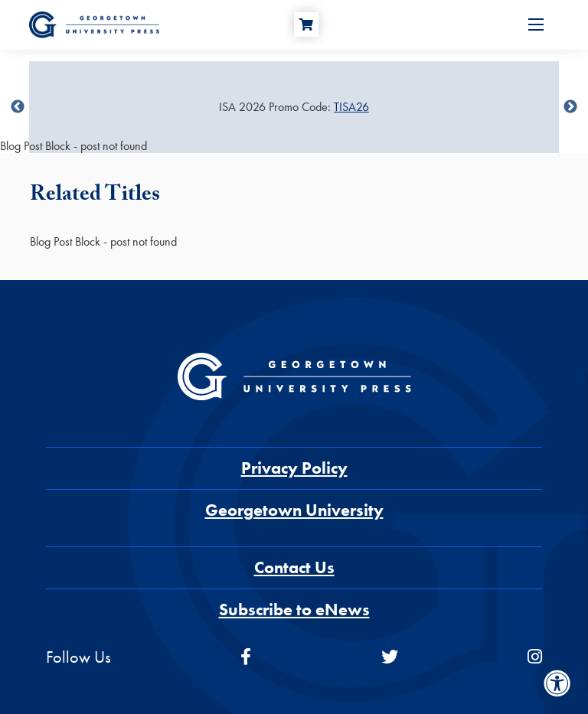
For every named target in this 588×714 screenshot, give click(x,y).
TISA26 (351, 107)
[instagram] (535, 657)
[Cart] (306, 24)
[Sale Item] (294, 107)
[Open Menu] (536, 24)
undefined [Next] (570, 107)
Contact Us (294, 567)
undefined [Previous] (18, 107)
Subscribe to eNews (294, 610)
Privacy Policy (294, 468)
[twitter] (390, 657)
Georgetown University (294, 510)
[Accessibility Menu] (557, 683)
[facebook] (246, 657)
